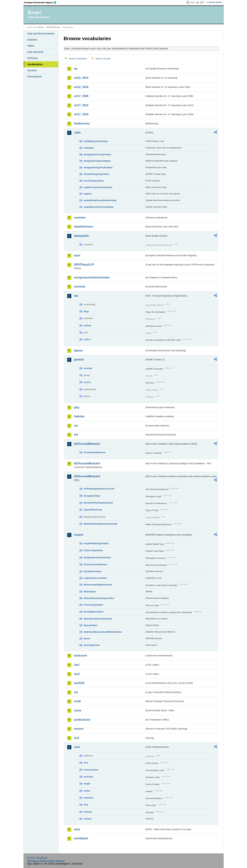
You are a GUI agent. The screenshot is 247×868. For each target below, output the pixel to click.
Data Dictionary (53, 27)
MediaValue (90, 592)
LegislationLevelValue (95, 578)
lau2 (77, 674)
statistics (89, 798)
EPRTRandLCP (84, 265)
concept (88, 368)
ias (76, 426)
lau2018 (79, 683)
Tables (31, 46)
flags (86, 311)
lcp (76, 692)
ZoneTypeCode (92, 645)
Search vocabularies (78, 59)
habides (79, 416)
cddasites (89, 148)
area (86, 763)
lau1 (77, 665)
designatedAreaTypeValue (97, 154)
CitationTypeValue (93, 550)
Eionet (41, 27)
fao (76, 296)
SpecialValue (91, 625)
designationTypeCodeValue (98, 167)
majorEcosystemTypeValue (98, 187)
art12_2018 (81, 87)
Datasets (32, 40)
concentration (91, 770)
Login (192, 2)
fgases (79, 350)
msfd (77, 701)
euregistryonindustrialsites (92, 277)
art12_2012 (81, 78)
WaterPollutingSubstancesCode (101, 524)
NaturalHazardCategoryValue (99, 598)
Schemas (33, 58)
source (87, 382)
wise (77, 829)
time (86, 805)
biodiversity (82, 123)
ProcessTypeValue (93, 605)
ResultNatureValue (94, 612)
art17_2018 (81, 114)
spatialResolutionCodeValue (99, 207)
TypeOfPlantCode (93, 510)
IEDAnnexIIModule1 (87, 444)
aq (76, 69)
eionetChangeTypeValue (97, 174)
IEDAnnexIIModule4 (87, 476)
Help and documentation (41, 34)
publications (82, 720)
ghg (77, 407)
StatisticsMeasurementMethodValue (103, 632)
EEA (41, 2)
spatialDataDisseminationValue (100, 200)
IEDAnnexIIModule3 (87, 463)
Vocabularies (35, 64)
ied (76, 435)
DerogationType (92, 496)
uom (77, 747)
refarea (87, 325)
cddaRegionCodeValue (96, 141)
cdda (77, 133)
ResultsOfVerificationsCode (98, 503)
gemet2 (79, 360)
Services (32, 70)
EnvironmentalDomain (96, 564)
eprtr (77, 255)
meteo (87, 791)
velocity (88, 812)
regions (88, 194)
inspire (79, 535)
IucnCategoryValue (94, 181)
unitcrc (87, 339)
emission (89, 777)
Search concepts (103, 59)
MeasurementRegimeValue (98, 585)
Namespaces (35, 76)
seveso (79, 729)
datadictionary (84, 227)
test (77, 738)
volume (88, 819)
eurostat (80, 287)
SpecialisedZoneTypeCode (98, 619)
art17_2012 (81, 105)
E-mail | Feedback (37, 858)
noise (78, 710)
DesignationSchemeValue (97, 557)
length (87, 784)
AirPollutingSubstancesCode (99, 489)
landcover (81, 656)
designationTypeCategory (97, 161)
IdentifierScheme (93, 571)
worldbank (81, 838)
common (80, 218)
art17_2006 (81, 96)
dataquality (81, 236)
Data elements (35, 52)
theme (87, 638)
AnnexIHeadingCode (95, 452)
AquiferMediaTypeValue (96, 543)
